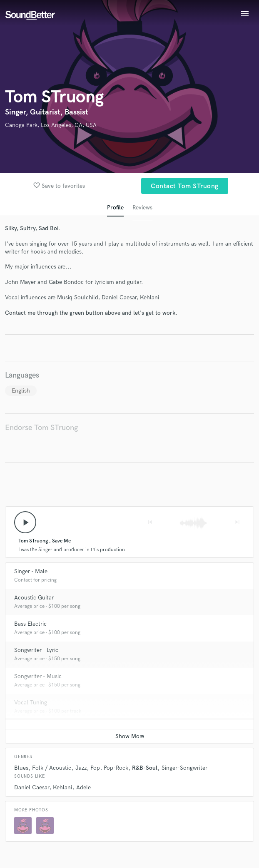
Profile (115, 208)
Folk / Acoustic (52, 768)
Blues (21, 768)
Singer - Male (31, 571)
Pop (95, 768)
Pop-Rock (116, 768)
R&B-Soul (145, 768)
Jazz (81, 768)
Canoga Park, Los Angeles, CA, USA (51, 125)
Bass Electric (30, 624)
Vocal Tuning (31, 703)
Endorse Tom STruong (41, 428)
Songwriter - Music (38, 676)
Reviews (142, 208)
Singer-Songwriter (184, 768)
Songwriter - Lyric (36, 650)
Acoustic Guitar (34, 598)
